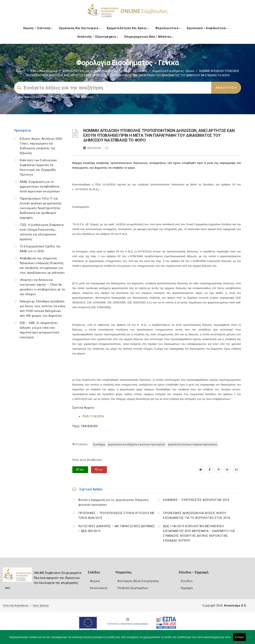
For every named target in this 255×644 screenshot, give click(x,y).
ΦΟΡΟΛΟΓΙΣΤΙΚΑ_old (76, 71)
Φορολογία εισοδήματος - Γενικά (173, 71)
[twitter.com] (201, 470)
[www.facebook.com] (210, 470)
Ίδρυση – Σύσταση (38, 28)
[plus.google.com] (228, 470)
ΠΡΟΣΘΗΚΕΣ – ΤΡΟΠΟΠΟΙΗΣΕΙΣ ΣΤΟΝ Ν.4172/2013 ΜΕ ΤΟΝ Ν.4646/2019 (116, 515)
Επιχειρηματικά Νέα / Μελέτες (149, 37)
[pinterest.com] (219, 470)
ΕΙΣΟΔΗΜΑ (140, 71)
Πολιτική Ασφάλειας (16, 605)
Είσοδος (187, 581)
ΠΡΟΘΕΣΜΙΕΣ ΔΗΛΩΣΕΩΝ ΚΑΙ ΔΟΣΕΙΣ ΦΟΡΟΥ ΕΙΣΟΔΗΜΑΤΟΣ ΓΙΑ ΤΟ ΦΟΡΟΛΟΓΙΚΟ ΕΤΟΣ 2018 (196, 515)
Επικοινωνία (99, 588)
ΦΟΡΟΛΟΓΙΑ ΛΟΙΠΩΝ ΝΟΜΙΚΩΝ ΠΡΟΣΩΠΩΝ (193, 444)
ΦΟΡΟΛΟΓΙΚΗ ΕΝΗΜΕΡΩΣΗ (111, 71)
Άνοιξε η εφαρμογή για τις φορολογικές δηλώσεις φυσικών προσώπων (114, 502)
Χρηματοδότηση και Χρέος (128, 28)
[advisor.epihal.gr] (237, 470)
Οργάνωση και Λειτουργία (80, 28)
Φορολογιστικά (168, 28)
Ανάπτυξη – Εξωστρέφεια (98, 37)
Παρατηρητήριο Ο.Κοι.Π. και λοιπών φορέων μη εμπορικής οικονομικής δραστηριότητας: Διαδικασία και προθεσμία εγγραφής (41, 208)
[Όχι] (250, 639)
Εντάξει (239, 637)
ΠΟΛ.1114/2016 (93, 416)
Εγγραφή (187, 588)
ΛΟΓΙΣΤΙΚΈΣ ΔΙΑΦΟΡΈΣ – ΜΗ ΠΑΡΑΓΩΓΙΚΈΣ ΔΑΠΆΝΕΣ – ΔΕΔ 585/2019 (117, 529)
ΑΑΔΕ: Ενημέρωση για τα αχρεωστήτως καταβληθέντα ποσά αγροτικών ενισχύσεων (40, 187)
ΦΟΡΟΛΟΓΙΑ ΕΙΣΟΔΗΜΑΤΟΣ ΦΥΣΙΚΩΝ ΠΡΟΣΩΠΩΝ (137, 444)
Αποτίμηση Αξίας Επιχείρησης (138, 581)
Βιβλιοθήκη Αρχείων (44, 71)
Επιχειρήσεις (85, 97)
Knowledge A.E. (235, 606)
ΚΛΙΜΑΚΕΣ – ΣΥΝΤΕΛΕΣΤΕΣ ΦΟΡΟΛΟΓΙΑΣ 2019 (196, 500)
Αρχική (21, 71)
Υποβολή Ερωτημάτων (133, 588)
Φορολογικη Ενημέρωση (59, 97)
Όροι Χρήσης (41, 605)
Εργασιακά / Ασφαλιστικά (207, 28)
